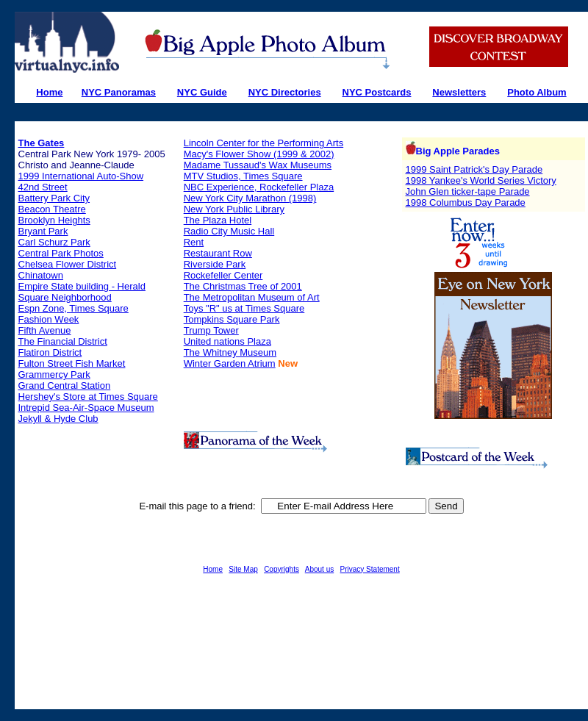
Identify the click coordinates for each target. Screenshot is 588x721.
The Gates (42, 143)
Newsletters (459, 92)
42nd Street (43, 187)
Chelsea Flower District (68, 264)
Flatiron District (50, 352)
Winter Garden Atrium (230, 363)
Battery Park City (54, 198)
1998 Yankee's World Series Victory (481, 180)
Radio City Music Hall (229, 231)
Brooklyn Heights (54, 220)
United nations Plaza (227, 341)
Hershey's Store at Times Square (88, 397)
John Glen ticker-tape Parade (468, 191)
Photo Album (537, 92)
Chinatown (41, 275)
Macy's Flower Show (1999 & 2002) (259, 154)
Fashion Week (49, 319)
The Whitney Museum (230, 352)
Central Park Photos (61, 253)
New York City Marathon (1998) (250, 198)
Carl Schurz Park (54, 242)
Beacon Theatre (52, 209)
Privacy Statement (370, 569)
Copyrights (282, 569)
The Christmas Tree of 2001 (243, 286)
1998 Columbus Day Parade (466, 202)
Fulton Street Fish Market (72, 363)
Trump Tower (211, 330)
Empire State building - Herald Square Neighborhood (82, 292)
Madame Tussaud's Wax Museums (258, 165)
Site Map (243, 569)
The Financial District (63, 341)
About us (319, 569)
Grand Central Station (65, 385)
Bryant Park (43, 231)
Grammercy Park (54, 374)
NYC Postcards (377, 92)
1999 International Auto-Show (81, 176)
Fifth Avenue (45, 330)
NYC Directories (285, 92)
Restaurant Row (218, 253)
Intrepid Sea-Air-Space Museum (86, 408)
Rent (194, 242)
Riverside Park (215, 264)
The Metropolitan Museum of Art (252, 297)
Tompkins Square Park (232, 319)
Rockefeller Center (223, 275)
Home (213, 569)
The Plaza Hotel (218, 220)
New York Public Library (234, 209)
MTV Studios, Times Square (243, 176)
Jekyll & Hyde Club (58, 419)
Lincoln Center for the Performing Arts (264, 143)
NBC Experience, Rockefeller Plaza (259, 187)
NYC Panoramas (119, 92)
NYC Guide (202, 92)
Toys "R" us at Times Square (244, 308)
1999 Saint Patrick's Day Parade (474, 169)
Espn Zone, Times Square (73, 308)
